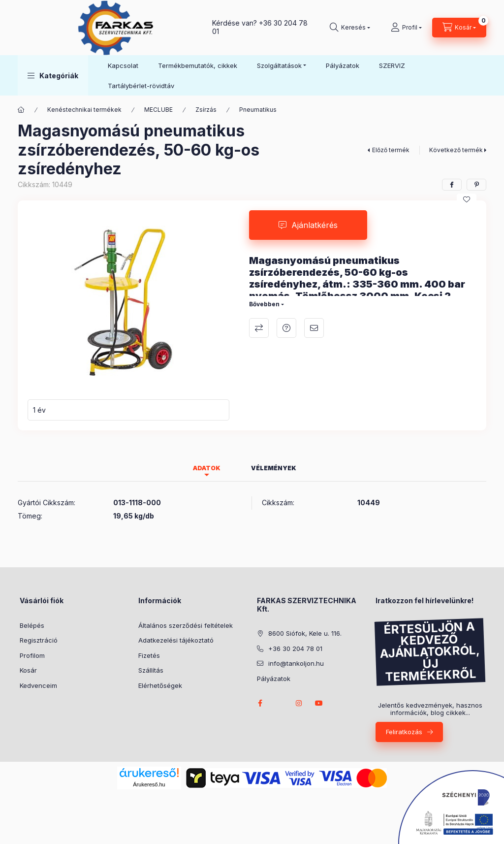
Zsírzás (206, 110)
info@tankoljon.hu (296, 663)
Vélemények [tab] (274, 468)
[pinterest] (476, 185)
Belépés (32, 625)
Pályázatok (343, 65)
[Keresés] (350, 28)
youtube (319, 703)
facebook (260, 703)
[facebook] (452, 185)
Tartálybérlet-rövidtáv (141, 86)
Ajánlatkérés (315, 225)
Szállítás (151, 670)
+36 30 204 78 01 (260, 27)
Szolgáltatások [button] (279, 65)
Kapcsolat (123, 65)
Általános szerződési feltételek (186, 625)
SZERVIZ (392, 65)
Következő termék (456, 150)
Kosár (28, 670)
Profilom (32, 655)
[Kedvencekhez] (467, 199)
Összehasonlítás (259, 328)
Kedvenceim (38, 685)
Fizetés (149, 655)
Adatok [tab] (207, 468)
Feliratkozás (404, 732)
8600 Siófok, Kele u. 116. (305, 633)
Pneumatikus (258, 110)
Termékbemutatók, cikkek (198, 65)
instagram (299, 703)
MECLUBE (158, 110)
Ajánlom (314, 328)
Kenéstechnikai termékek (84, 110)
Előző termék (391, 150)
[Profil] (406, 28)
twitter (280, 703)
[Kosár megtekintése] (459, 28)
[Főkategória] (21, 110)
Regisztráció (39, 640)
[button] (53, 75)
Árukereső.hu (149, 784)
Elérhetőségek (160, 685)
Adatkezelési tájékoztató (176, 640)
